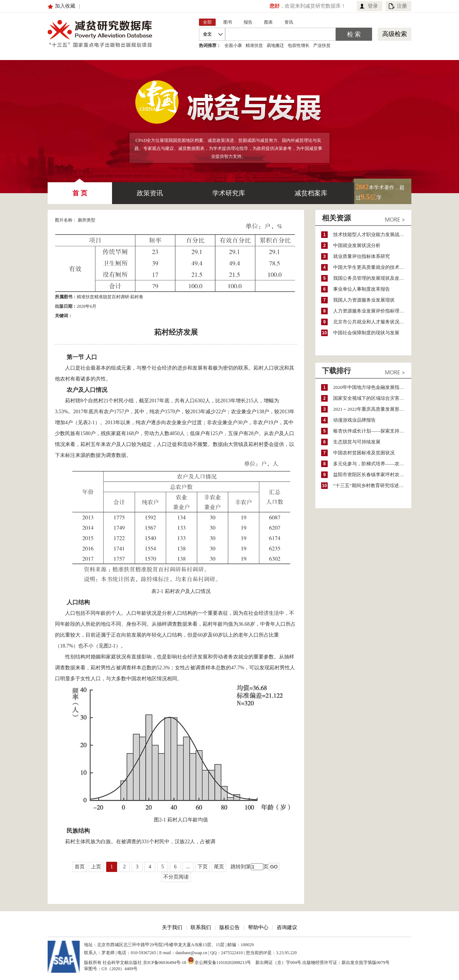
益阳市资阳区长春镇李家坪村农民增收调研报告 (372, 475)
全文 (207, 34)
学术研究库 (229, 193)
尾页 (219, 867)
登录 (373, 6)
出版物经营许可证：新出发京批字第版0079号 (346, 963)
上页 (96, 867)
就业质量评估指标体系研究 (362, 256)
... (188, 867)
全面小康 (233, 45)
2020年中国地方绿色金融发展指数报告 (372, 387)
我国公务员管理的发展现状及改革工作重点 (372, 278)
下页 (203, 867)
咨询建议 (287, 927)
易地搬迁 (275, 45)
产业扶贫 (322, 45)
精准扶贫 (254, 45)
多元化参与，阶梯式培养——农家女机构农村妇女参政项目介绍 (372, 464)
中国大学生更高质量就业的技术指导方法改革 (372, 267)
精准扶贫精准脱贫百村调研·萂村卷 (110, 297)
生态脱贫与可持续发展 (357, 442)
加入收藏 (65, 6)
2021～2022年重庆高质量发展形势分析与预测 (372, 409)
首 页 (80, 190)
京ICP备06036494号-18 (165, 963)
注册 (402, 6)
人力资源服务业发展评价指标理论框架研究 (372, 311)
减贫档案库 (311, 193)
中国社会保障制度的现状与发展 (366, 333)
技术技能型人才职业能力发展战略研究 (372, 234)
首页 (80, 867)
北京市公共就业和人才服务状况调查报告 (372, 322)
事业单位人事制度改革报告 (362, 289)
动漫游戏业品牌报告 (354, 420)
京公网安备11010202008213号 (219, 960)
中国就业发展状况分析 (357, 245)
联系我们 (201, 927)
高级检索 (395, 34)
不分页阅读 (176, 877)
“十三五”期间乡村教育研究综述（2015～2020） (372, 485)
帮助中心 (258, 927)
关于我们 (172, 927)
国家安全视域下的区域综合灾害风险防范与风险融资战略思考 (372, 398)
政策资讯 (150, 193)
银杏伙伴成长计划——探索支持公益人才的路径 (372, 431)
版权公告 (229, 927)
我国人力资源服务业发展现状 (364, 300)
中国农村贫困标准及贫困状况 (364, 453)
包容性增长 (299, 45)
